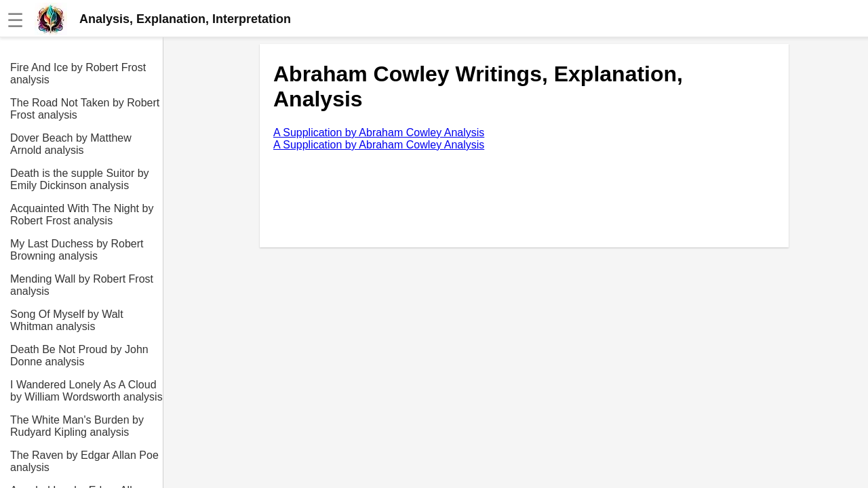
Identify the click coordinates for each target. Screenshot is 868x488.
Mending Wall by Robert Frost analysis (82, 285)
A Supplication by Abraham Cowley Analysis (379, 133)
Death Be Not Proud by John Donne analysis (79, 355)
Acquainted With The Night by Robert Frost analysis (82, 215)
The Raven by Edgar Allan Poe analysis (84, 461)
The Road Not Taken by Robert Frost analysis (85, 109)
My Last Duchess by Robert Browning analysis (77, 250)
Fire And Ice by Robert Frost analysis (78, 74)
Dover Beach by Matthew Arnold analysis (71, 144)
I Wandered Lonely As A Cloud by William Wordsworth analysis (86, 391)
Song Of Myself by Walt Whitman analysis (67, 320)
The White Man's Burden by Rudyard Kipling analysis (77, 426)
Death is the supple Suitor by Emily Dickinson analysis (80, 179)
